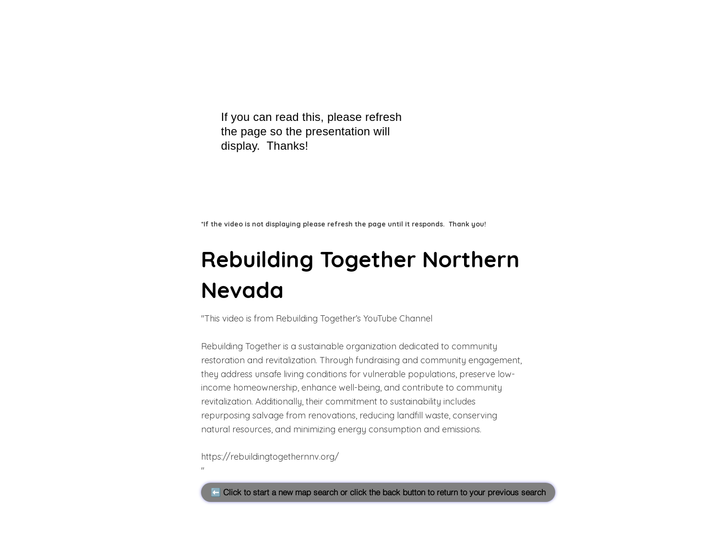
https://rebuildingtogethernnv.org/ (270, 457)
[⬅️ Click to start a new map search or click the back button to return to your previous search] (378, 492)
